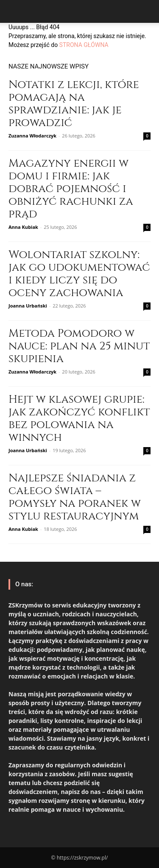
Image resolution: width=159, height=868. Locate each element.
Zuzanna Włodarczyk (32, 136)
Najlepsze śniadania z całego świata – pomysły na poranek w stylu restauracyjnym (75, 497)
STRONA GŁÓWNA (84, 45)
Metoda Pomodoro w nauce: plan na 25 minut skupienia (79, 346)
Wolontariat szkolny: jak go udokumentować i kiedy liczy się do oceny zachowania (79, 274)
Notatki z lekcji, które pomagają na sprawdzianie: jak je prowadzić (74, 104)
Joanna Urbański (28, 306)
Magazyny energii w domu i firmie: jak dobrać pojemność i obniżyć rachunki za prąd (71, 189)
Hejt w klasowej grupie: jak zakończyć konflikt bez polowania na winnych (79, 419)
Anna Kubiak (23, 227)
